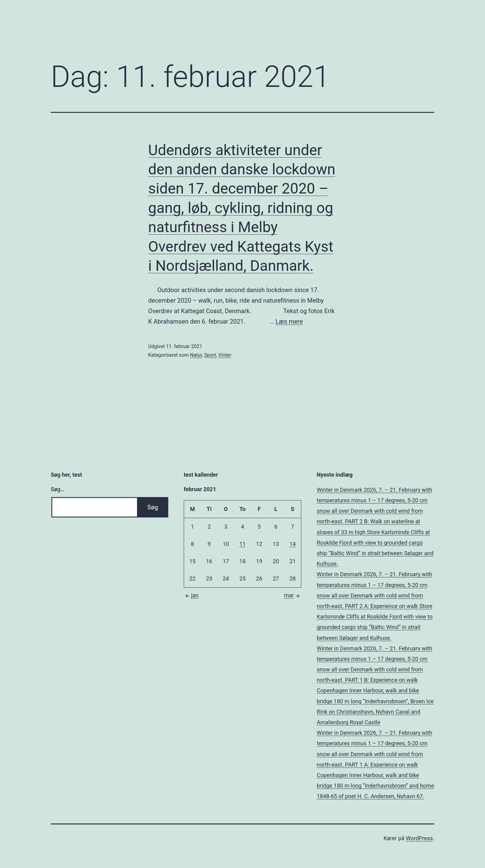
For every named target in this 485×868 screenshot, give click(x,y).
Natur (196, 355)
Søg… (58, 489)
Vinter (225, 355)
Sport (210, 355)
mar (293, 595)
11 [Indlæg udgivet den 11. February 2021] (242, 544)
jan (191, 595)
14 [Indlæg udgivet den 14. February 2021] (293, 544)
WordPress (419, 838)
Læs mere (289, 321)
